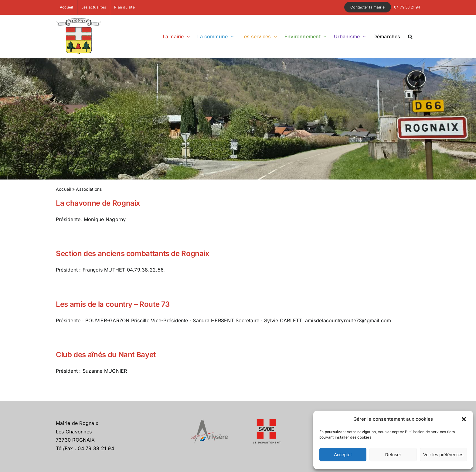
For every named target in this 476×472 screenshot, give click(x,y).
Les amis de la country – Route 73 (113, 304)
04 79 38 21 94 (407, 7)
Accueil (63, 189)
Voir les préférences (443, 455)
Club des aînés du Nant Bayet (106, 355)
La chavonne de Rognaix (98, 203)
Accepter (343, 455)
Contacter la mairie (368, 7)
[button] (464, 419)
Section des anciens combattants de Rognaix (133, 253)
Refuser (393, 455)
